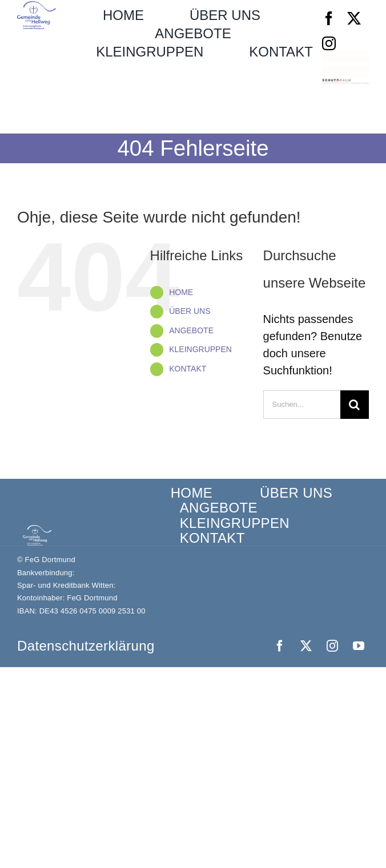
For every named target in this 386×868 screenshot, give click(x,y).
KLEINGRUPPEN (200, 349)
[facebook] (329, 18)
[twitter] (354, 18)
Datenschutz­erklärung (86, 646)
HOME (181, 292)
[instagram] (329, 43)
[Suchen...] (302, 405)
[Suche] (355, 405)
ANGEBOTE (191, 330)
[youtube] (359, 646)
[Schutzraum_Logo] (345, 84)
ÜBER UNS (190, 311)
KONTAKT (188, 369)
